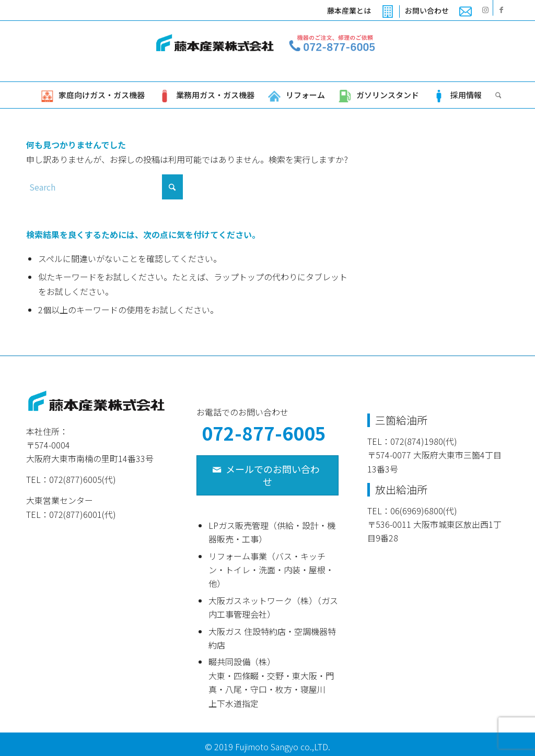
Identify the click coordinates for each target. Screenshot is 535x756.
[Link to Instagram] (485, 9)
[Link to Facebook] (501, 9)
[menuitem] (361, 11)
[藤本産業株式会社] (267, 51)
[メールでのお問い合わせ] (267, 475)
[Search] (495, 95)
